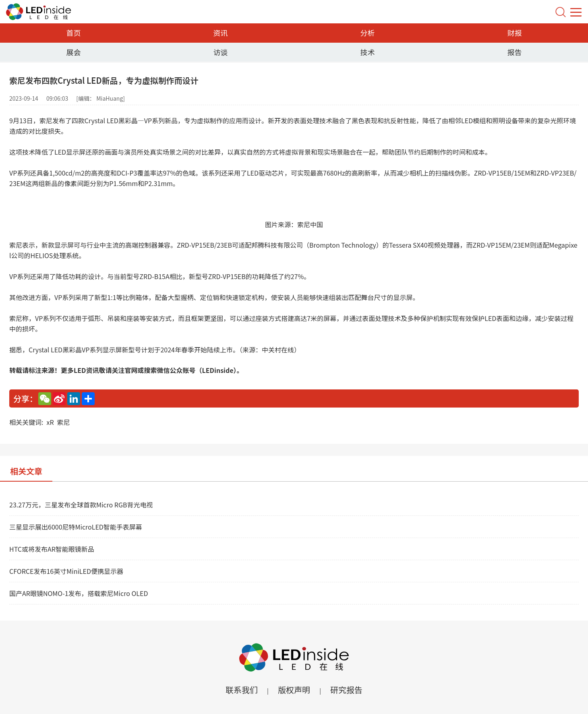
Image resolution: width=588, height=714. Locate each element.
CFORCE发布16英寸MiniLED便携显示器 (66, 571)
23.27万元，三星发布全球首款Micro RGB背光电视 (81, 505)
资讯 (221, 33)
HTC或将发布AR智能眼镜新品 (52, 549)
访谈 (221, 52)
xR (50, 422)
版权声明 (294, 690)
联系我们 (242, 690)
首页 (74, 33)
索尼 (64, 422)
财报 (515, 33)
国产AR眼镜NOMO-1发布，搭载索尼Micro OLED (79, 593)
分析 (368, 33)
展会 (74, 52)
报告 (515, 52)
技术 (368, 52)
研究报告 (346, 690)
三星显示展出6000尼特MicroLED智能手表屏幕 (76, 527)
